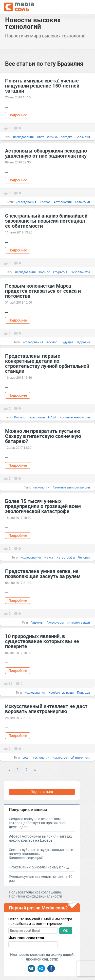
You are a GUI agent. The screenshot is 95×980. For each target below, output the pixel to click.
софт (26, 757)
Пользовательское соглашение (35, 892)
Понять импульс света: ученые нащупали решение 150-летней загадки (42, 86)
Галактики (82, 202)
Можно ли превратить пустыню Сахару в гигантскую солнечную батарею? (43, 436)
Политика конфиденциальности (35, 896)
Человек (84, 557)
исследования (23, 137)
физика (52, 137)
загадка (67, 137)
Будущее (67, 342)
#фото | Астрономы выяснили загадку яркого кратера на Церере (41, 838)
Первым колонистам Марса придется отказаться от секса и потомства (43, 291)
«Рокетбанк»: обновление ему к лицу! (40, 867)
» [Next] (35, 770)
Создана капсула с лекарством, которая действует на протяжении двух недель (38, 823)
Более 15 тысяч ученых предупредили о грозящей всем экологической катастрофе (43, 506)
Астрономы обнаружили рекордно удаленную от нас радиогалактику (46, 153)
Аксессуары (55, 622)
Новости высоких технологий (33, 23)
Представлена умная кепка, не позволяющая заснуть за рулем (43, 573)
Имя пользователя (26, 938)
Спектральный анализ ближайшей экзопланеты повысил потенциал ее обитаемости (46, 221)
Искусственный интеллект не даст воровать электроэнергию (46, 709)
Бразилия (83, 137)
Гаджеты (37, 622)
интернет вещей (78, 622)
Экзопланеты (80, 272)
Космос (45, 202)
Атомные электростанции (71, 487)
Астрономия (63, 202)
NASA (52, 417)
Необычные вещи (61, 692)
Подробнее (18, 115)
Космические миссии (75, 417)
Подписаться (42, 792)
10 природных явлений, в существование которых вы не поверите (42, 641)
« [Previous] (9, 770)
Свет (40, 137)
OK (66, 931)
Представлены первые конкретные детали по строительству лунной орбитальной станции (47, 363)
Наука (49, 557)
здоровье (83, 342)
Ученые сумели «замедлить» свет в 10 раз (41, 878)
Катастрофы (66, 557)
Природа (83, 692)
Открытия (60, 272)
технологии (37, 417)
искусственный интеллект (71, 757)
